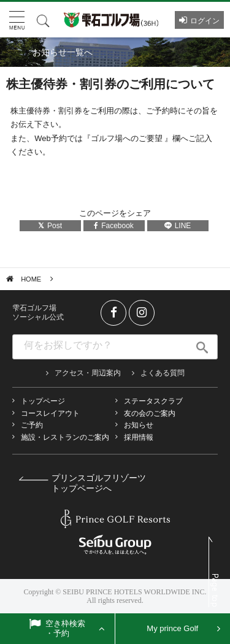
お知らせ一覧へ (63, 52)
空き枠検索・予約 (66, 628)
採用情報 (139, 437)
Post (50, 226)
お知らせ (139, 425)
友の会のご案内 (150, 413)
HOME (31, 279)
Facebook (114, 226)
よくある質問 (163, 373)
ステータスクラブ (153, 401)
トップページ (43, 401)
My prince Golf (172, 628)
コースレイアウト (50, 413)
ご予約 (32, 425)
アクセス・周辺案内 (88, 373)
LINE (178, 226)
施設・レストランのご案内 (65, 437)
